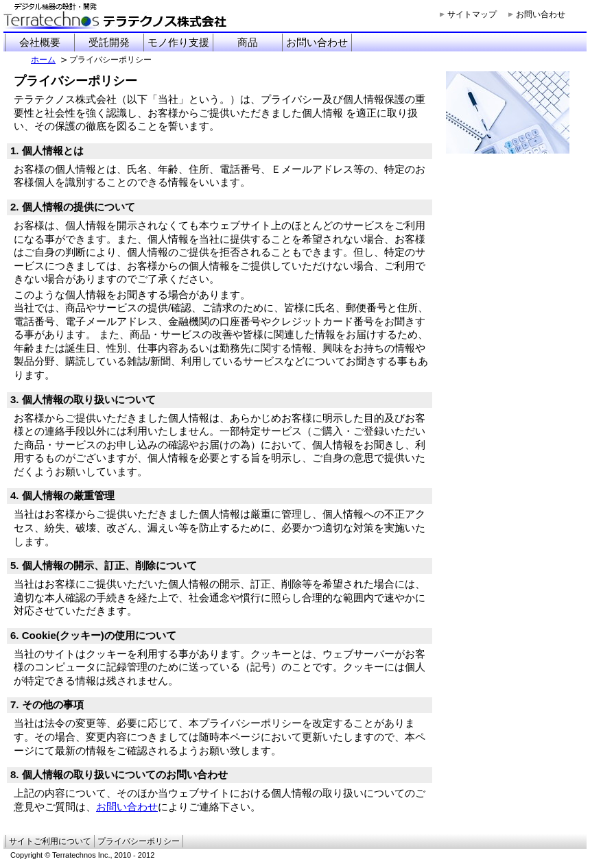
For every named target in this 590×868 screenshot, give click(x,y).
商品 (248, 42)
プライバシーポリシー (139, 841)
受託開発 (109, 42)
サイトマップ (472, 14)
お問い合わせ (541, 14)
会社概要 (40, 42)
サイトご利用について (50, 841)
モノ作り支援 (178, 42)
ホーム (43, 60)
